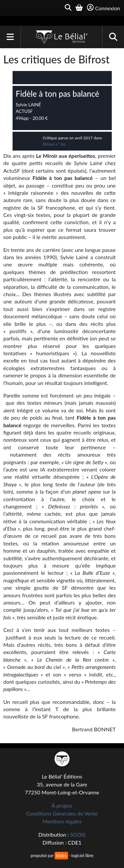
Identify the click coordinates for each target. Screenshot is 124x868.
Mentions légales (62, 821)
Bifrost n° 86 (54, 144)
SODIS (78, 834)
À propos (62, 805)
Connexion (103, 8)
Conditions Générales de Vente (62, 813)
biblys (61, 855)
